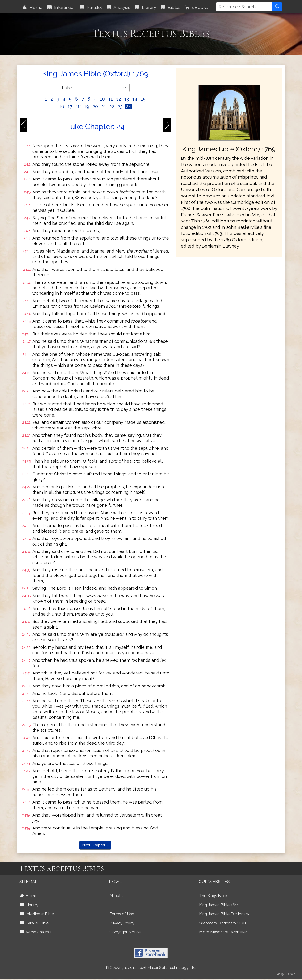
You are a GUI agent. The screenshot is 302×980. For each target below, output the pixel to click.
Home (33, 7)
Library (146, 7)
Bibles (171, 7)
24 (129, 106)
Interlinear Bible (37, 914)
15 (143, 99)
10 (103, 99)
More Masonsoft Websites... (224, 932)
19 (87, 106)
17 (70, 106)
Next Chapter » (95, 845)
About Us (118, 896)
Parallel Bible (34, 923)
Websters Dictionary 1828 (222, 923)
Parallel (91, 7)
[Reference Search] (244, 7)
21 (104, 106)
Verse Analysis (36, 932)
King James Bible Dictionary (224, 914)
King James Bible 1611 (219, 905)
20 (95, 106)
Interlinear (61, 7)
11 (111, 99)
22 (112, 106)
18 (78, 106)
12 (119, 99)
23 (120, 106)
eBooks (197, 7)
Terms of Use (122, 914)
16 (62, 106)
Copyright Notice (125, 932)
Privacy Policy (122, 923)
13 (127, 99)
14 (135, 99)
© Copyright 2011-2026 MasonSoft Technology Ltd (151, 968)
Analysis (118, 7)
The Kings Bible (213, 896)
